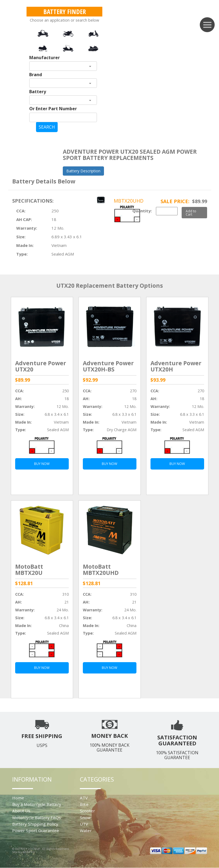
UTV (84, 824)
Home (18, 798)
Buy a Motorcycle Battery (37, 804)
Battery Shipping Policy (35, 824)
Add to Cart (191, 213)
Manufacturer (45, 58)
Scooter (87, 811)
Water (86, 830)
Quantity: (142, 211)
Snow (85, 817)
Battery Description (83, 171)
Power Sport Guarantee (36, 830)
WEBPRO (29, 852)
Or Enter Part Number (53, 109)
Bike (84, 804)
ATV (84, 798)
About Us (21, 811)
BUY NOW (42, 464)
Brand (36, 75)
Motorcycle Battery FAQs (37, 817)
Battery (38, 92)
